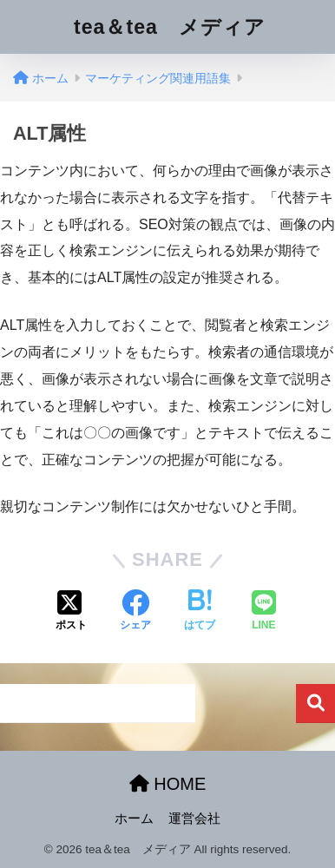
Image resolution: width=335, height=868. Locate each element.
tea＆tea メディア (170, 27)
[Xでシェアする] (71, 612)
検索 (315, 704)
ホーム (134, 819)
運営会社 (194, 819)
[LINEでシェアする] (264, 612)
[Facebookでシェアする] (135, 612)
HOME (168, 784)
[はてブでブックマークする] (200, 612)
